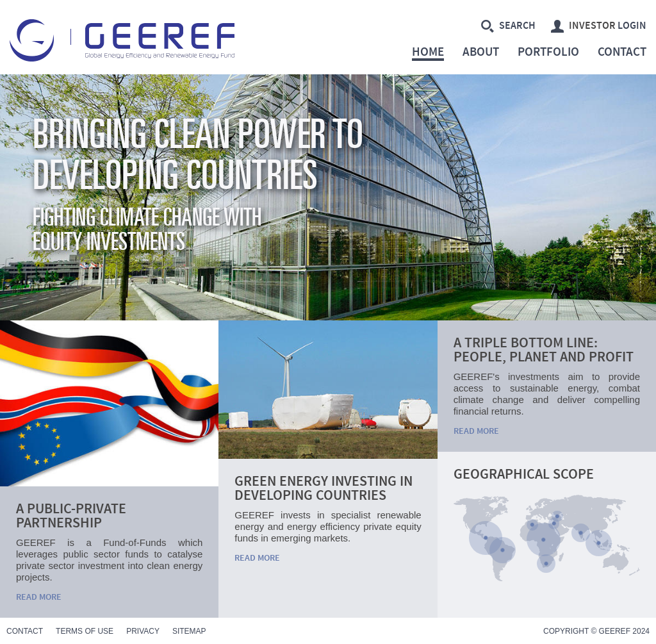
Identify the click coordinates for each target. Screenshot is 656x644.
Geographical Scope (524, 475)
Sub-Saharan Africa (543, 540)
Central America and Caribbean (486, 538)
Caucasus (557, 516)
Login (599, 26)
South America (503, 550)
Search (508, 26)
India (581, 533)
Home (428, 54)
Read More (39, 597)
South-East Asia (599, 543)
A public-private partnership (71, 516)
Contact (622, 53)
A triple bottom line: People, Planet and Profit (544, 350)
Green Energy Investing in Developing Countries (324, 489)
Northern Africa (532, 524)
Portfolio (548, 53)
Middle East (554, 523)
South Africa (546, 564)
